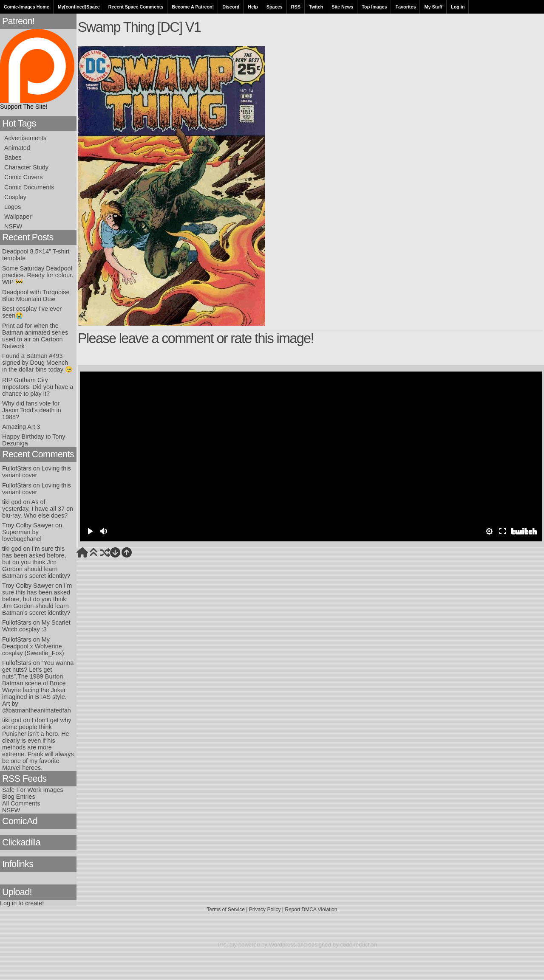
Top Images (374, 7)
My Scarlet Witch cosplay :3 (36, 626)
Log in (458, 7)
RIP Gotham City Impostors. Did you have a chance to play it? (38, 387)
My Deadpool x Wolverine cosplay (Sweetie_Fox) (33, 646)
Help (253, 7)
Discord (231, 7)
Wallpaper (18, 217)
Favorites (405, 7)
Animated (17, 148)
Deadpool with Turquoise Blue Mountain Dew (36, 296)
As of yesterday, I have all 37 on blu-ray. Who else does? (38, 509)
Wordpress (283, 945)
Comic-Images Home (27, 7)
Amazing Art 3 (21, 427)
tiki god (12, 502)
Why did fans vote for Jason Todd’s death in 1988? (32, 410)
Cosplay (15, 197)
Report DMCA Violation (311, 910)
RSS (296, 7)
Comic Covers (23, 177)
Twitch (316, 7)
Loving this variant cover (37, 472)
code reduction (358, 945)
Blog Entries (19, 797)
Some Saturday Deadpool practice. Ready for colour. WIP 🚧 (38, 275)
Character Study (26, 167)
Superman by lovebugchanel (22, 535)
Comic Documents (29, 187)
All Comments (21, 803)
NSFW (13, 226)
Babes (13, 158)
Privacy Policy (265, 910)
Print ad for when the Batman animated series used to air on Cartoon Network (35, 336)
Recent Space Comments (136, 7)
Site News (342, 7)
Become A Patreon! (193, 7)
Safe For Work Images (33, 790)
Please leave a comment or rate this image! (196, 338)
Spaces (275, 7)
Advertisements (25, 138)
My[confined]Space (79, 7)
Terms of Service (226, 910)
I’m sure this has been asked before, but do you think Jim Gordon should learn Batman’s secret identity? (36, 562)
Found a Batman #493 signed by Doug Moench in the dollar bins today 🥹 (37, 363)
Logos (13, 207)
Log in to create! (22, 903)
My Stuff (433, 7)
